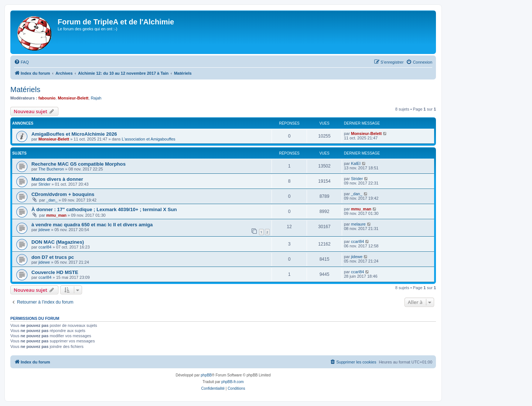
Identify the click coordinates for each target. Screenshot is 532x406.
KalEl (356, 163)
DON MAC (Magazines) (58, 242)
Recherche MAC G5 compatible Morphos (79, 164)
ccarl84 (45, 247)
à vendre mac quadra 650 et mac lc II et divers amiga (92, 225)
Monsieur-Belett (73, 98)
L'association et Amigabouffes (149, 139)
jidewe (44, 230)
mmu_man (56, 215)
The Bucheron (51, 169)
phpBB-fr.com (233, 382)
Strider (44, 184)
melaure (358, 224)
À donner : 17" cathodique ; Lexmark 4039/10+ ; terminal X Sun (104, 209)
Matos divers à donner (57, 179)
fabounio (47, 98)
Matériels (25, 89)
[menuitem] (21, 62)
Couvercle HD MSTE (55, 272)
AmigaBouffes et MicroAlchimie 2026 (74, 134)
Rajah (96, 98)
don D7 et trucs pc (53, 257)
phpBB (206, 375)
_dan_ (52, 200)
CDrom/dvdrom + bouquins (63, 194)
